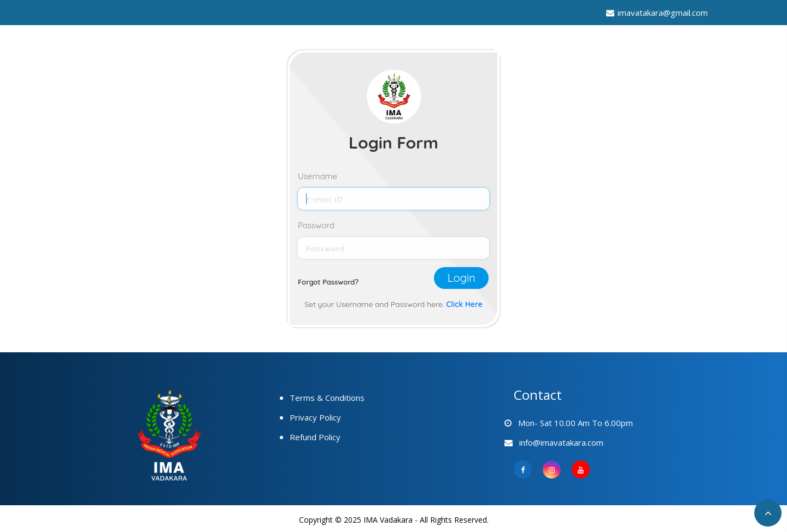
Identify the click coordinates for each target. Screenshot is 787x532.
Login (462, 278)
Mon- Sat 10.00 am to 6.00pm (573, 423)
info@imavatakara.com (559, 442)
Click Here (464, 304)
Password (316, 225)
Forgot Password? (328, 282)
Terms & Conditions (327, 398)
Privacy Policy (315, 417)
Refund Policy (315, 437)
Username (318, 176)
